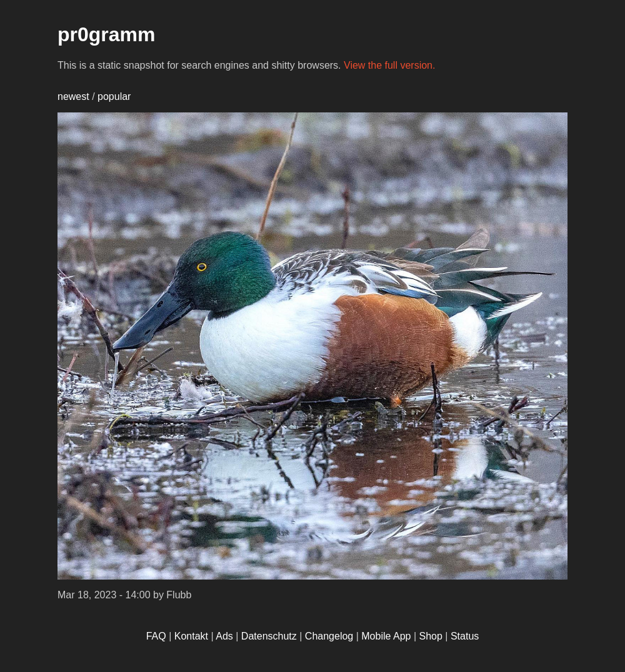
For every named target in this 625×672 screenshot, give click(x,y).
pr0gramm (107, 34)
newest (73, 96)
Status (465, 636)
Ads (224, 636)
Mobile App (386, 636)
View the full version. (389, 65)
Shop (431, 636)
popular (114, 96)
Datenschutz (269, 636)
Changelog (329, 636)
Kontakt (191, 636)
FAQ (156, 636)
